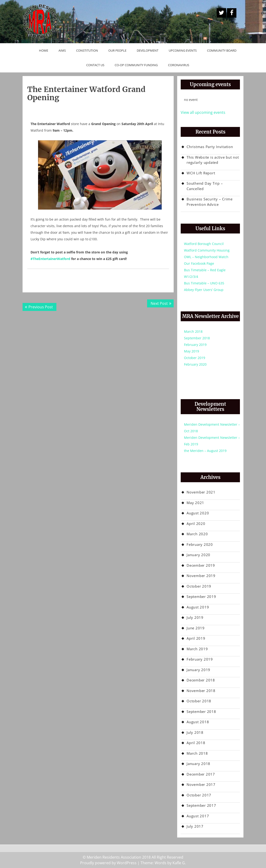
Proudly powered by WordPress (108, 863)
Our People (117, 50)
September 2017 (201, 805)
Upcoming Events (183, 50)
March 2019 (197, 649)
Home (44, 50)
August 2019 (198, 607)
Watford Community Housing (207, 250)
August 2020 (198, 513)
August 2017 (198, 816)
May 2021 (195, 503)
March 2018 (193, 331)
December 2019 (201, 565)
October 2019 (195, 358)
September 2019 (201, 597)
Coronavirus (179, 65)
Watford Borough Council (204, 244)
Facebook (232, 13)
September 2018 (197, 338)
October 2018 (199, 701)
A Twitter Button (221, 13)
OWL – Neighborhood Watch (206, 257)
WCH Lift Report (201, 173)
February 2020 (195, 364)
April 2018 (196, 743)
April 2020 (196, 524)
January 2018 (198, 764)
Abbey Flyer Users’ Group (204, 290)
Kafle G (179, 863)
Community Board (222, 50)
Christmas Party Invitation (210, 147)
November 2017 (201, 784)
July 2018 (195, 732)
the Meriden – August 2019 (205, 451)
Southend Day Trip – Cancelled (205, 186)
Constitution (87, 50)
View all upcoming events (203, 112)
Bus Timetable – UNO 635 (204, 283)
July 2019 (195, 617)
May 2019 (192, 351)
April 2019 (196, 638)
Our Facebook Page (199, 263)
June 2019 (196, 628)
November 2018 (201, 691)
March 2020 (197, 534)
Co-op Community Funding (136, 65)
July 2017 (195, 826)
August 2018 (198, 722)
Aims (62, 50)
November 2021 (201, 492)
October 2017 (199, 795)
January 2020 (198, 555)
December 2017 (201, 774)
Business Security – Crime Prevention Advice (210, 202)
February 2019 (195, 345)
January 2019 (198, 670)
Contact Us (95, 65)
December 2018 (201, 680)
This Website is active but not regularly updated (213, 160)
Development (148, 50)
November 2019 (201, 576)
